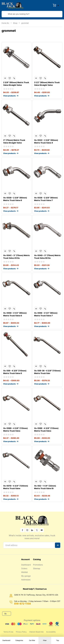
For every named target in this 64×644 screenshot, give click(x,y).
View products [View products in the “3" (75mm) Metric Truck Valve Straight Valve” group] (9, 153)
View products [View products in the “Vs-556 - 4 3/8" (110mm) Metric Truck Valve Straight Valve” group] (9, 384)
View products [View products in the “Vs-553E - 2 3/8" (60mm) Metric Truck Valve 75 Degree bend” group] (40, 211)
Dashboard (6, 640)
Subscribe (58, 545)
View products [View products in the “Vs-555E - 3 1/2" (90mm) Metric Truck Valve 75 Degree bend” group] (40, 326)
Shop (15, 23)
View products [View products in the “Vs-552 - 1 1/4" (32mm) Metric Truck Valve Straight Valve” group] (40, 499)
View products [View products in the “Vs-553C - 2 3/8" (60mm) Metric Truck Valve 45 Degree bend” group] (40, 153)
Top (58, 640)
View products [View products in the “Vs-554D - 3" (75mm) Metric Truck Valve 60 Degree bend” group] (40, 269)
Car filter (32, 640)
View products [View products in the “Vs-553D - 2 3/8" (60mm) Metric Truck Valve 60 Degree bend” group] (9, 211)
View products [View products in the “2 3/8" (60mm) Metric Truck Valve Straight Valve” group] (9, 96)
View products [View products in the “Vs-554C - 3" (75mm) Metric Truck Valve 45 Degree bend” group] (9, 269)
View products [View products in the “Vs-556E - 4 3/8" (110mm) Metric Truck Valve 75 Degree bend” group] (40, 441)
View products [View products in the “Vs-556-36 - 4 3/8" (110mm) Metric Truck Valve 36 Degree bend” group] (40, 384)
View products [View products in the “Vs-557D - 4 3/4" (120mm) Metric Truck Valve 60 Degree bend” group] (9, 499)
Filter (45, 640)
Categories (19, 640)
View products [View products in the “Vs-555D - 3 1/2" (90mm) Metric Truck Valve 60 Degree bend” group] (9, 326)
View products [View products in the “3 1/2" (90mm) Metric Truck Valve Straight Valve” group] (40, 96)
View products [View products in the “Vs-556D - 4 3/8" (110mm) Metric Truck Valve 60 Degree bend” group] (9, 441)
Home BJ (5, 23)
